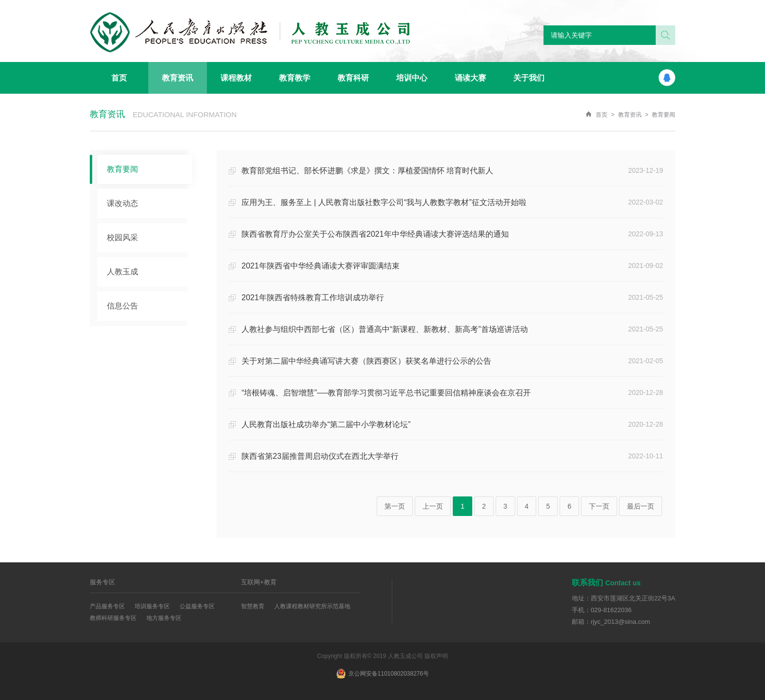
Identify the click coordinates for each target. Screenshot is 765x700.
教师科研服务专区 (113, 618)
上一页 (433, 506)
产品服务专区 (107, 606)
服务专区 (102, 582)
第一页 (395, 506)
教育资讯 (630, 115)
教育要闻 (664, 115)
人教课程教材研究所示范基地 (312, 606)
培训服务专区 (152, 606)
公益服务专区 (197, 606)
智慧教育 (253, 606)
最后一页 (641, 506)
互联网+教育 (259, 582)
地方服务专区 (164, 618)
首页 (602, 115)
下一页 (599, 506)
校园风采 (122, 237)
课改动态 (122, 203)
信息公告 (122, 306)
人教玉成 (122, 272)
